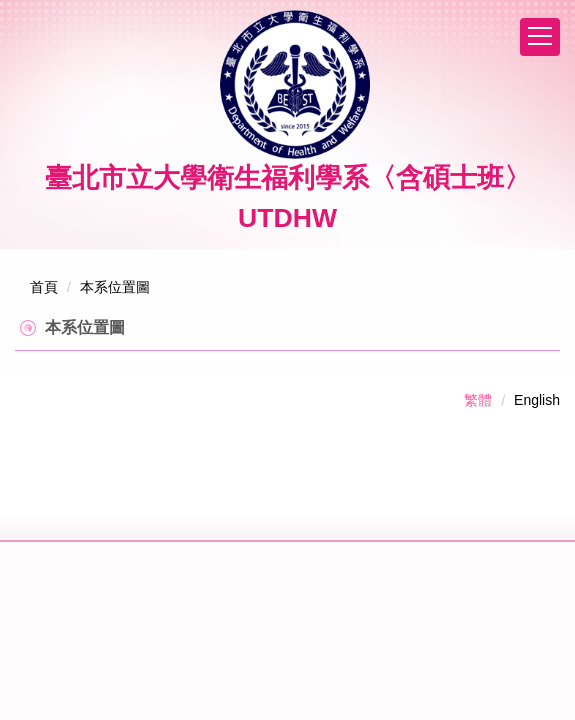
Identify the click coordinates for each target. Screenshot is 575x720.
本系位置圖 (115, 287)
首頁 (44, 287)
